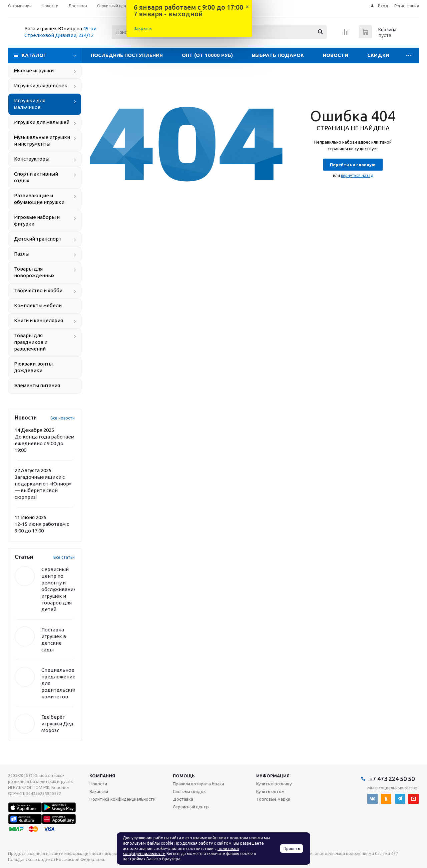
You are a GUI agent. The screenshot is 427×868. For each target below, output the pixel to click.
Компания (102, 776)
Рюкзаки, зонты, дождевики (34, 367)
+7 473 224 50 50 (392, 779)
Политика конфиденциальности (122, 799)
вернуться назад (357, 175)
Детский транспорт (38, 239)
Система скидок (189, 791)
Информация (273, 776)
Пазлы (22, 254)
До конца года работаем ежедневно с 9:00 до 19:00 (45, 443)
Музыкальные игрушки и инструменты (42, 140)
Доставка (183, 799)
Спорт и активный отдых (36, 177)
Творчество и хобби (38, 290)
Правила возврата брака (198, 784)
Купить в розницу (274, 784)
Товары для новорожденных (34, 272)
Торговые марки (273, 799)
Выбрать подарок (278, 55)
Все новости (63, 418)
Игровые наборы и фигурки (37, 220)
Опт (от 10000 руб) (207, 55)
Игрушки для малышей (42, 122)
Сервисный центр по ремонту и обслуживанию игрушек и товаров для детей (60, 589)
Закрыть (143, 28)
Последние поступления (127, 55)
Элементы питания (37, 385)
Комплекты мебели (38, 305)
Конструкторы (32, 159)
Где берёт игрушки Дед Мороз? (57, 724)
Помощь (184, 776)
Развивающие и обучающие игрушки (39, 199)
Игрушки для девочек (41, 85)
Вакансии (99, 791)
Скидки (378, 55)
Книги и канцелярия (39, 320)
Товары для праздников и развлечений (31, 342)
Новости (336, 55)
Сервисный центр (191, 807)
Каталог (34, 55)
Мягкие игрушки (34, 70)
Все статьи (64, 557)
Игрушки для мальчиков (30, 104)
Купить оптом (270, 791)
